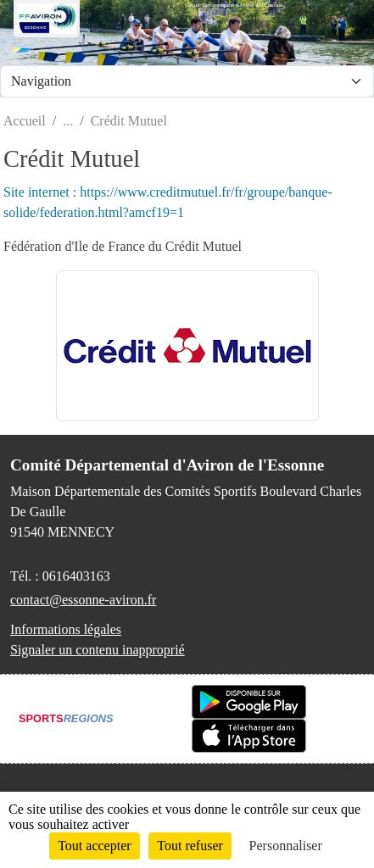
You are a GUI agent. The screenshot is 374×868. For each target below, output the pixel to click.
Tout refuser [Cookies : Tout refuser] (190, 846)
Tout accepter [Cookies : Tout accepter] (94, 846)
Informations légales (66, 629)
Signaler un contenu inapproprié (98, 650)
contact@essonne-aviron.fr (83, 600)
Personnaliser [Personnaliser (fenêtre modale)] (286, 846)
